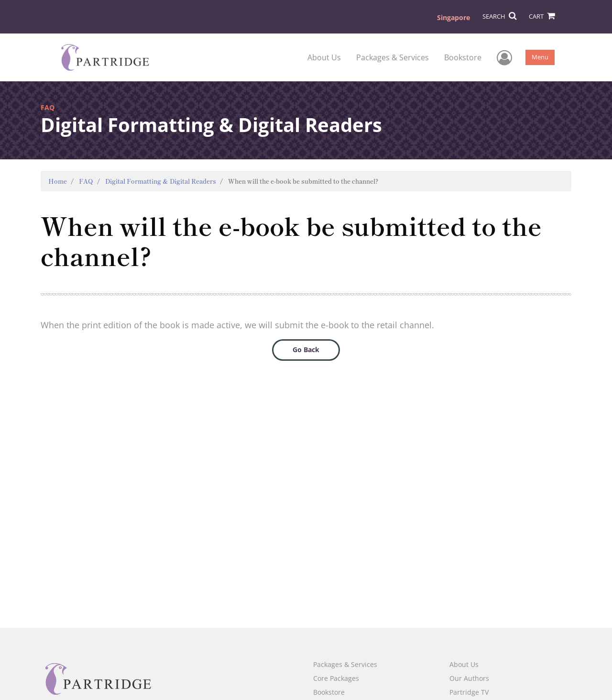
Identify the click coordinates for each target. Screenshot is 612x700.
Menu (540, 57)
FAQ (86, 181)
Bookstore (463, 57)
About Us (324, 57)
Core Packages (336, 678)
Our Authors (469, 678)
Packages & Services (393, 57)
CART (542, 16)
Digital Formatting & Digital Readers (161, 181)
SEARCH (499, 16)
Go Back (306, 350)
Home (58, 181)
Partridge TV (469, 692)
